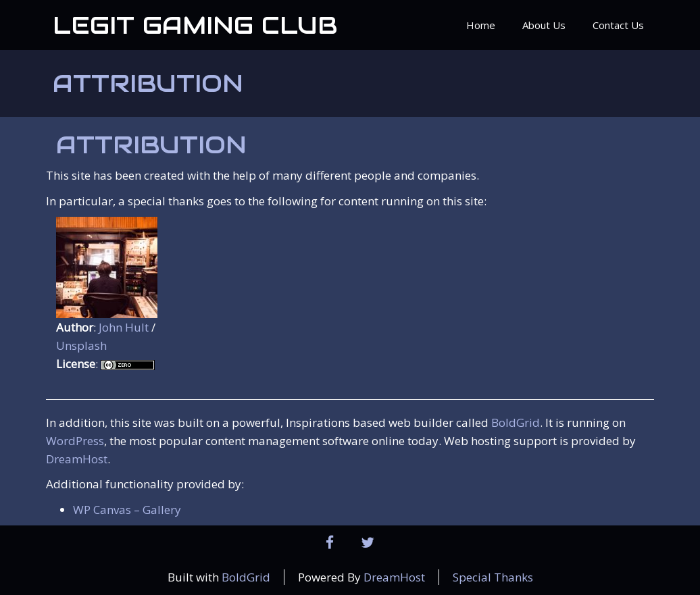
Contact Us (618, 25)
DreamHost (77, 459)
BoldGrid (516, 422)
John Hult (124, 327)
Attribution (148, 83)
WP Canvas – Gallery (127, 510)
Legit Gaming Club (195, 25)
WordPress (75, 441)
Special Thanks (493, 577)
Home (481, 25)
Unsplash (81, 345)
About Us (544, 25)
